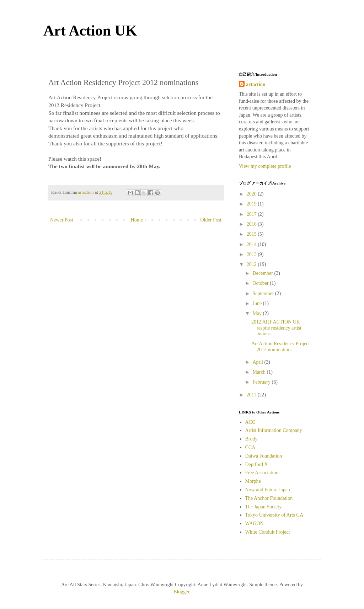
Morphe (253, 481)
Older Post (211, 220)
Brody (251, 439)
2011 (252, 395)
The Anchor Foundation (269, 498)
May (258, 313)
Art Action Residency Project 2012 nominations (280, 347)
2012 (252, 264)
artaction (256, 84)
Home (137, 220)
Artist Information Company (274, 430)
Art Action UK (90, 31)
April (258, 362)
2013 (252, 254)
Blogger (181, 592)
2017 (252, 214)
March (259, 372)
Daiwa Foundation (264, 456)
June (258, 303)
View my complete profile (265, 166)
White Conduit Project (268, 532)
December (263, 273)
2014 (252, 244)
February (262, 382)
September (264, 293)
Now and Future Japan (268, 490)
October (261, 283)
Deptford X (257, 464)
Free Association (262, 473)
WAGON (255, 523)
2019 (252, 204)
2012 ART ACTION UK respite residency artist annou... (276, 328)
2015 (252, 234)
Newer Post (62, 220)
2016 (252, 224)
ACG (251, 422)
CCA (250, 447)
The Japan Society (264, 507)
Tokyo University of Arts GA (274, 515)
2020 (252, 194)
